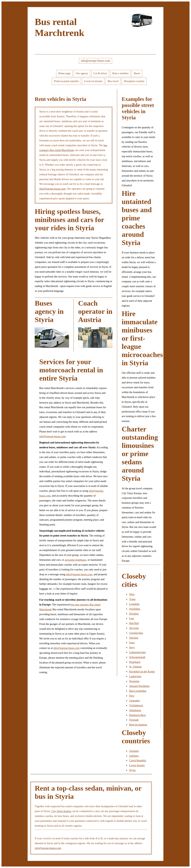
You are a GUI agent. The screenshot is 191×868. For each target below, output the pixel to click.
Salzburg (134, 756)
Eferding (134, 614)
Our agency (82, 73)
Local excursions (93, 81)
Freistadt (134, 720)
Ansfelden (135, 609)
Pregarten (134, 681)
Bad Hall (134, 623)
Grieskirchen (136, 633)
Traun (132, 599)
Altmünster (135, 710)
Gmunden (134, 701)
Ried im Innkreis (138, 725)
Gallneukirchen (137, 652)
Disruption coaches (134, 81)
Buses (137, 73)
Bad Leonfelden (138, 691)
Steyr (132, 647)
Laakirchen (135, 676)
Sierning (134, 638)
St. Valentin (135, 667)
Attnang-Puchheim (139, 686)
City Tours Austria (61, 811)
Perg (131, 696)
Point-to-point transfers (66, 81)
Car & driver (100, 73)
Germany (134, 751)
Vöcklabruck (136, 705)
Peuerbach (135, 662)
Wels (132, 594)
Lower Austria (137, 765)
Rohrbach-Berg (137, 715)
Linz (131, 618)
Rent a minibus (120, 73)
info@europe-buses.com (95, 61)
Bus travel (113, 81)
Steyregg (134, 628)
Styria (132, 770)
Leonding (134, 604)
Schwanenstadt (137, 657)
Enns (132, 643)
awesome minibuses (76, 560)
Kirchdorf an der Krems (142, 671)
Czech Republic (138, 760)
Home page (64, 73)
